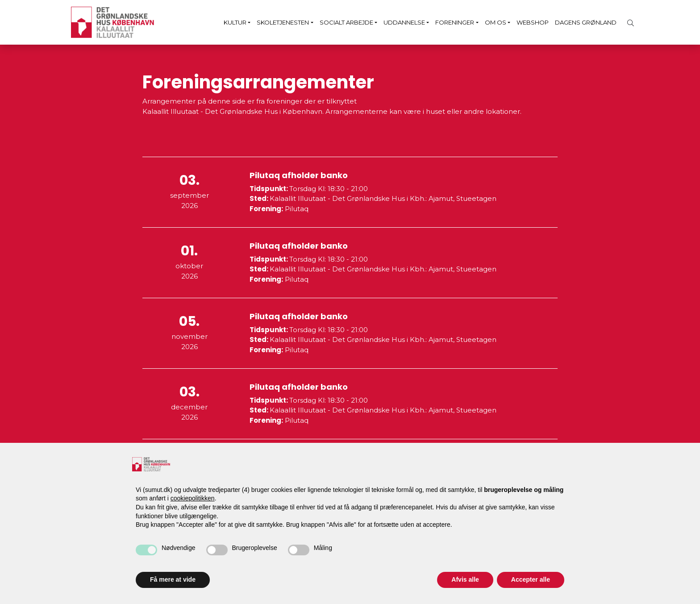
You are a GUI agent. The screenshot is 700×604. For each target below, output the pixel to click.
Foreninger (455, 22)
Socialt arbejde (346, 22)
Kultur (235, 22)
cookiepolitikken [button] (193, 498)
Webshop (533, 22)
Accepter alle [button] (531, 579)
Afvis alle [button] (465, 579)
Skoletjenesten (283, 22)
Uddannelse (404, 22)
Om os (496, 22)
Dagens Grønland (586, 22)
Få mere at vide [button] (173, 579)
